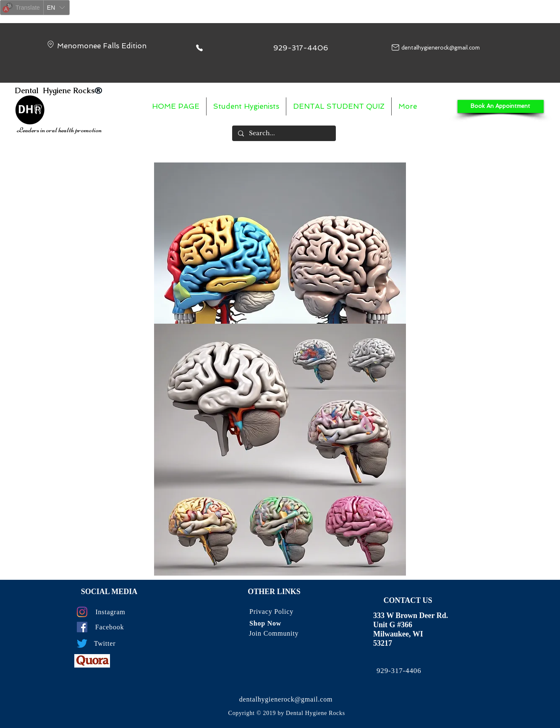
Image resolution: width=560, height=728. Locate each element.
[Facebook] (82, 627)
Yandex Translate (51, 20)
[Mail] (395, 47)
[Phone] (199, 48)
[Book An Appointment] (501, 106)
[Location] (50, 44)
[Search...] (284, 133)
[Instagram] (82, 612)
